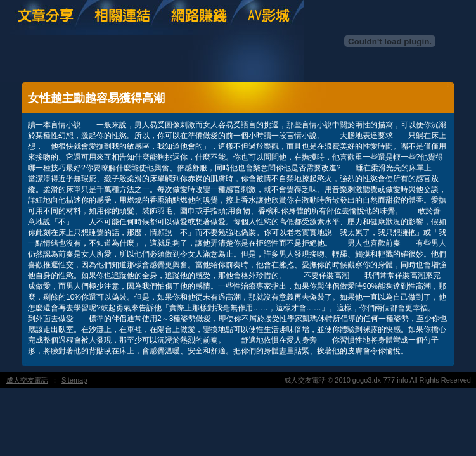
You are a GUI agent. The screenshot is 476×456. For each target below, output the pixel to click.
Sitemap (74, 380)
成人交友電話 (27, 380)
